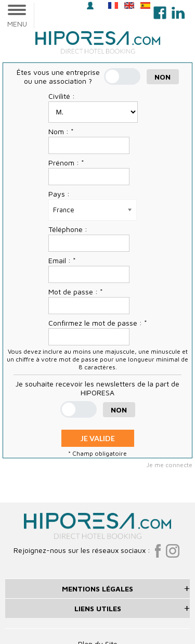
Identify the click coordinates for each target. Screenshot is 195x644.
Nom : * (61, 131)
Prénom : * (66, 163)
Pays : (59, 194)
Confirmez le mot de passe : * (98, 323)
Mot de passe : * (76, 292)
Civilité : (62, 96)
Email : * (62, 260)
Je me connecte (170, 465)
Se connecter (90, 5)
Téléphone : (68, 229)
